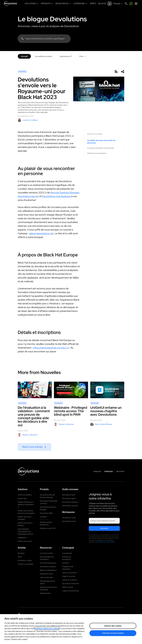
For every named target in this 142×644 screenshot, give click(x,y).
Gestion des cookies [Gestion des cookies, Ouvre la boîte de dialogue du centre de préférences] (113, 626)
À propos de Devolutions (67, 558)
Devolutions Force (47, 574)
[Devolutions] (10, 4)
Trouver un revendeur (26, 564)
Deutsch (120, 472)
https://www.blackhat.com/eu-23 (51, 348)
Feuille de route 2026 (48, 528)
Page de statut (45, 593)
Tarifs (20, 557)
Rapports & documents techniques (48, 588)
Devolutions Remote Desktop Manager (47, 496)
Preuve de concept (25, 541)
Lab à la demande (46, 577)
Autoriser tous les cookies (113, 633)
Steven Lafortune (28, 435)
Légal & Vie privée (69, 576)
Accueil (24, 56)
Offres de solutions (25, 495)
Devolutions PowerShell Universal (49, 502)
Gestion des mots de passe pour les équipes (26, 512)
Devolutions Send (69, 495)
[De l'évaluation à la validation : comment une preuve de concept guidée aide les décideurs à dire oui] (35, 390)
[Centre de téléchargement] (110, 4)
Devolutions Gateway (70, 502)
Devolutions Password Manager (48, 508)
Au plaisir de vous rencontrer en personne (101, 142)
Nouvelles (22, 71)
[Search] (126, 4)
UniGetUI (43, 517)
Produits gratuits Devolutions (46, 523)
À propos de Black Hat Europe (101, 148)
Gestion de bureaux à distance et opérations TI (26, 505)
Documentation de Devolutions (47, 558)
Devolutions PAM (46, 513)
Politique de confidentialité (107, 542)
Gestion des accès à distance (25, 524)
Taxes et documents (69, 573)
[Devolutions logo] (28, 471)
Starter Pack (22, 498)
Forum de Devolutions (48, 563)
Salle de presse (68, 587)
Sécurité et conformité (70, 584)
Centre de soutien (47, 553)
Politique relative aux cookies (47, 628)
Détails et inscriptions (97, 153)
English (97, 472)
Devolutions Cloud (69, 518)
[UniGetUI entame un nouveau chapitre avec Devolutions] (107, 390)
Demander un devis (25, 560)
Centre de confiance (70, 580)
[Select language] (118, 4)
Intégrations (22, 538)
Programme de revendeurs (68, 568)
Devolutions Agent (69, 498)
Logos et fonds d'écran (71, 591)
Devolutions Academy (48, 567)
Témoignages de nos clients (48, 582)
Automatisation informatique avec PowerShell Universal (25, 532)
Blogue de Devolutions (48, 570)
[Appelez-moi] (131, 4)
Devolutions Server (28, 196)
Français (109, 472)
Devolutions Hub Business (56, 196)
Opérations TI (66, 56)
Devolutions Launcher (70, 506)
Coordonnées (67, 553)
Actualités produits (44, 56)
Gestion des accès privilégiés (24, 518)
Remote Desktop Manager (65, 192)
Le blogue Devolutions (52, 19)
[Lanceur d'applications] (136, 4)
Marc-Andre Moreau (101, 424)
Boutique (21, 553)
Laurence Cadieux (28, 120)
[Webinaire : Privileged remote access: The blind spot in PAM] (71, 390)
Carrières (65, 563)
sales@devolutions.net (41, 233)
